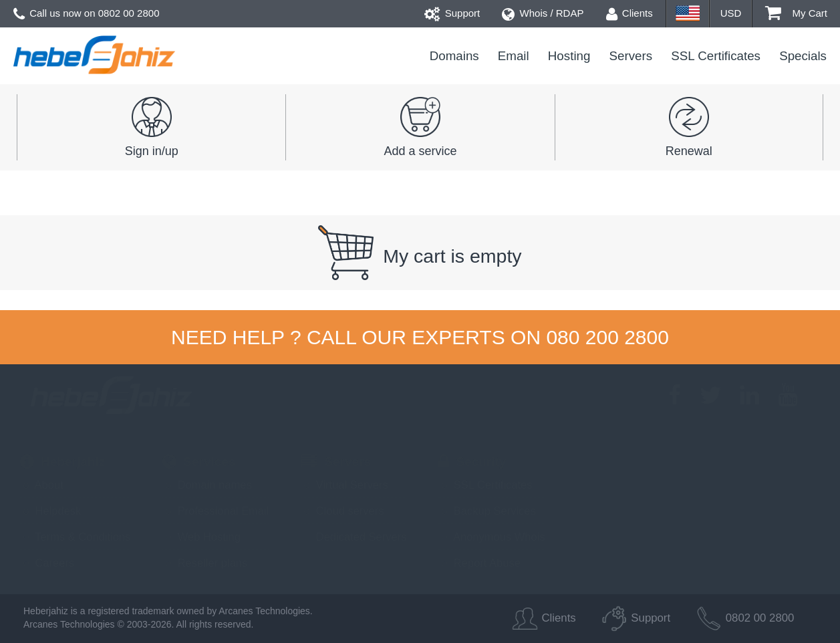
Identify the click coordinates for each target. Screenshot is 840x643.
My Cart (796, 13)
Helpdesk (50, 511)
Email (514, 56)
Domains (454, 56)
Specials (803, 56)
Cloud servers (342, 511)
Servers (631, 56)
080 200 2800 (607, 337)
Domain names (207, 485)
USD (731, 13)
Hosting (569, 56)
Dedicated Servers (354, 537)
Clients (629, 13)
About (42, 485)
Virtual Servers (344, 485)
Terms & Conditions (75, 537)
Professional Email (216, 511)
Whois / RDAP (543, 13)
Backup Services (487, 511)
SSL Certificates (716, 56)
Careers (47, 563)
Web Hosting (201, 537)
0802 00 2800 (129, 13)
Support (452, 13)
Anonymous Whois (492, 537)
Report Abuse (479, 563)
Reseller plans (205, 563)
